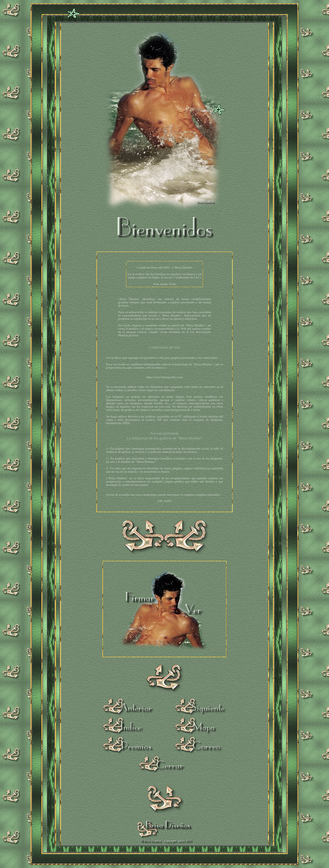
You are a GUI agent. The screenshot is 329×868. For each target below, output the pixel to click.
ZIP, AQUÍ (164, 501)
